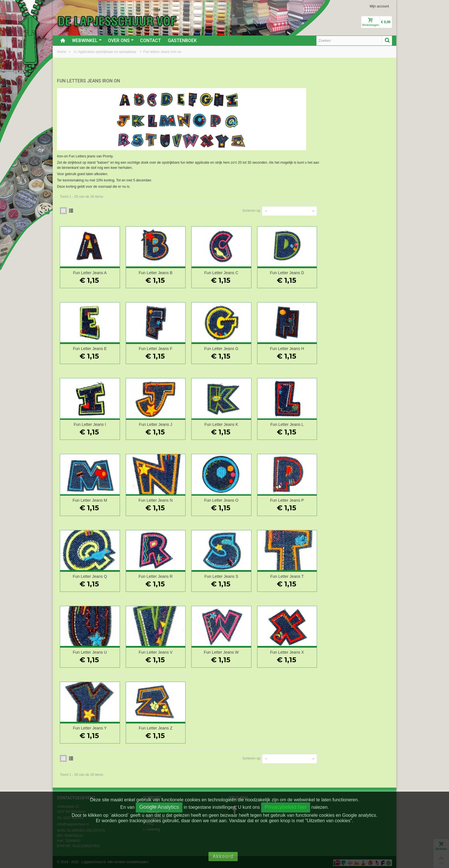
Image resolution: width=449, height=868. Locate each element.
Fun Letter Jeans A (174, 271)
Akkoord (223, 856)
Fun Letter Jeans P (361, 499)
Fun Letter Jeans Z (236, 727)
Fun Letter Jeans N (236, 499)
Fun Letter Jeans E (174, 347)
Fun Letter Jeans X (361, 651)
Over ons (121, 40)
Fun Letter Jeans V (236, 651)
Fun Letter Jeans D (361, 271)
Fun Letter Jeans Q (174, 575)
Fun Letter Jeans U (174, 651)
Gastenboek (182, 40)
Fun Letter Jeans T (361, 575)
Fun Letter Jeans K (299, 423)
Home (62, 52)
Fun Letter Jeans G (299, 347)
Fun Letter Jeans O (299, 499)
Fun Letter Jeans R (236, 575)
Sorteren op (323, 209)
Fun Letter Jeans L (361, 423)
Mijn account (379, 6)
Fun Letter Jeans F (236, 347)
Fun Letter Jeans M (174, 499)
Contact (150, 40)
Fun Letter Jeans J (236, 423)
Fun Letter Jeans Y (174, 727)
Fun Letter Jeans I (174, 423)
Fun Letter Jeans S (299, 575)
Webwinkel (87, 40)
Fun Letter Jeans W (299, 651)
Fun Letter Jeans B (236, 271)
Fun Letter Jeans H (361, 347)
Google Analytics (159, 807)
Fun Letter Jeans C (299, 271)
